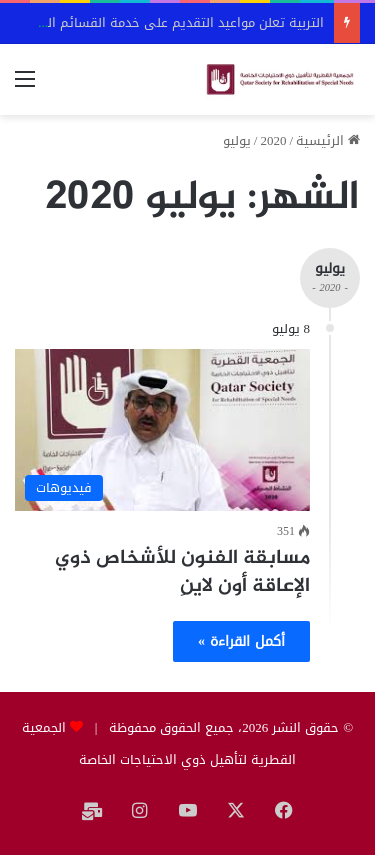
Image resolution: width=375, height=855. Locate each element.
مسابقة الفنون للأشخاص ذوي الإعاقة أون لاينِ (182, 572)
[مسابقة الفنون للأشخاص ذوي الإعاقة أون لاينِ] (162, 430)
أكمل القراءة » (241, 641)
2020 (273, 140)
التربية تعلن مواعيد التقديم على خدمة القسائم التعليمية (164, 22)
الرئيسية (328, 140)
